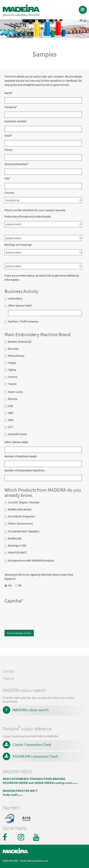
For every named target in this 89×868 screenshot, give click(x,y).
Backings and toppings (18, 245)
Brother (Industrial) (20, 342)
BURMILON (15, 539)
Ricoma (13, 399)
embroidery (15, 299)
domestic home (17, 435)
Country (9, 193)
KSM (11, 420)
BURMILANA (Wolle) (20, 510)
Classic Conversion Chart (32, 745)
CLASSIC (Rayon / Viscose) (24, 503)
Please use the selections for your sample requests (35, 210)
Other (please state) (20, 306)
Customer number (16, 121)
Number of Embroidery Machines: (25, 470)
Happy (12, 363)
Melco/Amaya (16, 356)
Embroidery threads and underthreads (28, 216)
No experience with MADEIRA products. (31, 561)
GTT (11, 427)
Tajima (12, 370)
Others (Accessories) (20, 524)
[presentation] (29, 612)
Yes (10, 586)
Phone (8, 150)
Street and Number (17, 164)
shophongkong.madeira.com (34, 861)
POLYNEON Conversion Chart (35, 756)
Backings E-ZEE (17, 546)
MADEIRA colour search (31, 710)
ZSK (11, 406)
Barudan (13, 349)
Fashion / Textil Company (23, 322)
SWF (11, 413)
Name (9, 93)
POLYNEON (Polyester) (22, 517)
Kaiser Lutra (15, 392)
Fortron (13, 377)
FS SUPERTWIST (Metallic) (24, 532)
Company (11, 107)
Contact (9, 671)
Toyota (12, 384)
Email (8, 135)
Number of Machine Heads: (21, 456)
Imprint (8, 679)
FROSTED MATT (18, 553)
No (20, 586)
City (7, 178)
